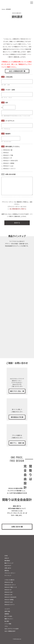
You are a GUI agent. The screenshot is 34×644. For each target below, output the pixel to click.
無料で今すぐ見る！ (17, 391)
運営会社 (7, 570)
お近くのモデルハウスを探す (12, 629)
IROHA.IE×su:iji (9, 602)
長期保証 (7, 614)
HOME (6, 556)
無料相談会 (7, 561)
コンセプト (7, 609)
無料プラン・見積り (17, 443)
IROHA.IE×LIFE (8, 595)
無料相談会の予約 (17, 417)
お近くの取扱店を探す (17, 71)
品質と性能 (7, 611)
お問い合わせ (17, 527)
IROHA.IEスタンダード (10, 585)
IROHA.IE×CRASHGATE (10, 597)
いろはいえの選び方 (9, 580)
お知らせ (7, 558)
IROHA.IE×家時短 (9, 600)
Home (3, 9)
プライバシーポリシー (10, 573)
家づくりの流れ (8, 616)
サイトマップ (8, 575)
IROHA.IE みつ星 (9, 582)
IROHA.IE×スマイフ (10, 605)
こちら (24, 207)
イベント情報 (8, 624)
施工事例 (7, 621)
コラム (6, 626)
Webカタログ (8, 566)
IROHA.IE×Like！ (9, 592)
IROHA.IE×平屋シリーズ (11, 587)
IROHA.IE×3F (8, 590)
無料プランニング (9, 563)
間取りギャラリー (9, 619)
